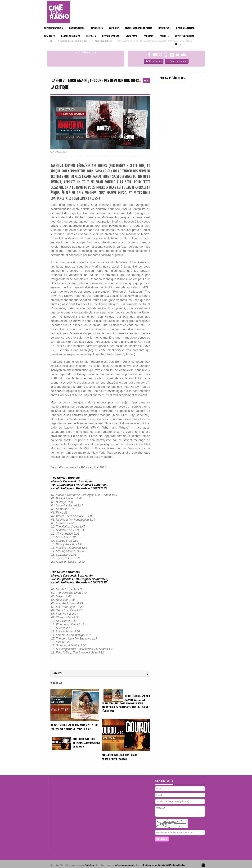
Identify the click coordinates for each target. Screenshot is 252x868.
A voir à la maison (185, 28)
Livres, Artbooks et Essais (138, 28)
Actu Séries (97, 28)
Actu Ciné (114, 28)
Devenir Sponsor (111, 36)
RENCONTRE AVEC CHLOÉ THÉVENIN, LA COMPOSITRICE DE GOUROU (86, 743)
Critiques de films (53, 28)
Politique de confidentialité (155, 865)
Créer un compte (177, 61)
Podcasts (148, 36)
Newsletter (132, 36)
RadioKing (90, 865)
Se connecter (154, 61)
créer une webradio (124, 865)
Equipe (164, 36)
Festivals (91, 36)
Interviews (164, 28)
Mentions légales (177, 865)
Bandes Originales (70, 36)
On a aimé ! (49, 36)
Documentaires (77, 28)
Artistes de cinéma (185, 36)
